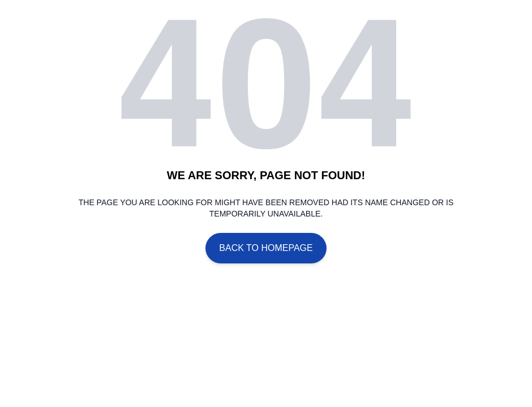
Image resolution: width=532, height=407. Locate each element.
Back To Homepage (266, 248)
